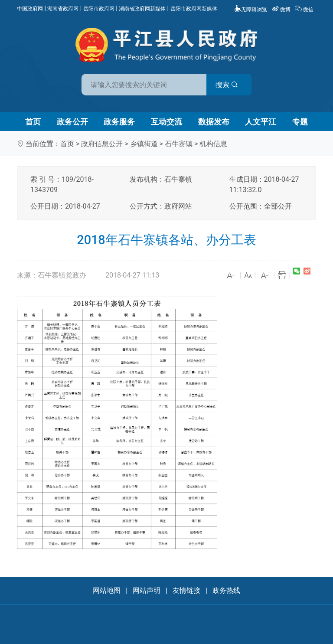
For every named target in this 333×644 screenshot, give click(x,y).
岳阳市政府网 (99, 9)
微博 (282, 10)
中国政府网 (30, 9)
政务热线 (226, 590)
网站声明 (147, 590)
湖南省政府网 (63, 9)
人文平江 (261, 122)
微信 (305, 10)
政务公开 (72, 122)
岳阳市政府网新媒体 (194, 9)
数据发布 (214, 122)
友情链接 (186, 590)
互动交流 (166, 122)
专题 (300, 122)
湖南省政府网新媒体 (142, 9)
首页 (33, 122)
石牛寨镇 (179, 144)
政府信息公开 (102, 144)
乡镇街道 (144, 144)
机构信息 (213, 144)
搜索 (229, 85)
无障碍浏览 (251, 10)
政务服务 (119, 122)
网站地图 (107, 590)
